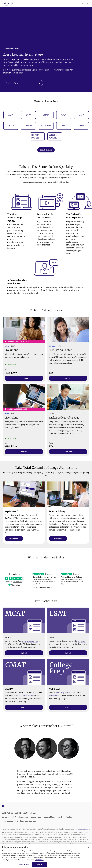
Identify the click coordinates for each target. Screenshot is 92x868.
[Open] (40, 83)
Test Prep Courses (28, 821)
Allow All (40, 864)
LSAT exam (81, 641)
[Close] (88, 847)
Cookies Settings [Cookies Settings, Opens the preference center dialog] (23, 864)
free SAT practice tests (65, 693)
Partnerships (36, 817)
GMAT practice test (26, 696)
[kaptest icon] (3, 807)
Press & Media (49, 817)
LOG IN (18, 813)
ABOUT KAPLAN (29, 813)
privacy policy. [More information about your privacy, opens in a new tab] (39, 860)
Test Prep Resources (19, 817)
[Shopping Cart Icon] (83, 4)
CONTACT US (7, 813)
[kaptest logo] (7, 4)
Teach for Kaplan (65, 817)
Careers (5, 817)
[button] (24, 378)
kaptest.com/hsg (84, 829)
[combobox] (23, 83)
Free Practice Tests (10, 821)
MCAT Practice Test (30, 641)
